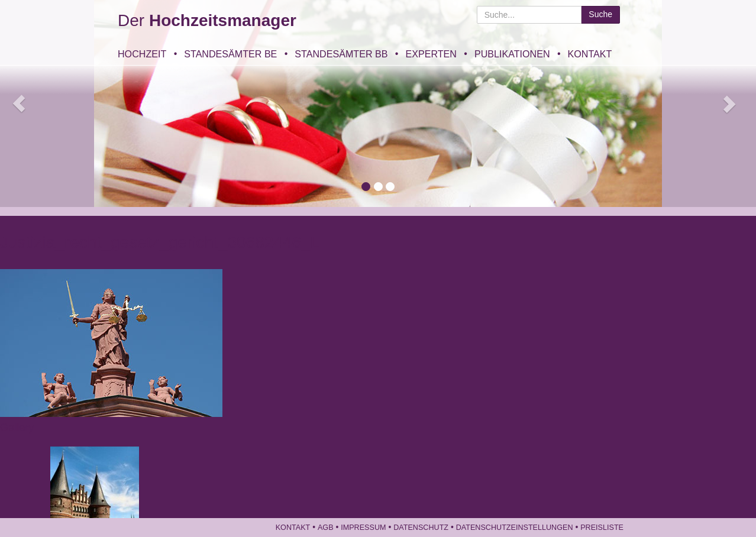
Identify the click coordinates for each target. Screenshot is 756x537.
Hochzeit (142, 54)
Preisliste (602, 528)
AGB (326, 528)
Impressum (363, 528)
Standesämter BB (341, 54)
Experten (431, 54)
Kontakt (590, 54)
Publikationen (512, 54)
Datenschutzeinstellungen (515, 528)
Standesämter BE (230, 54)
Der (207, 20)
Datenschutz (421, 528)
